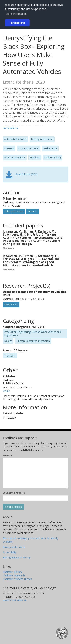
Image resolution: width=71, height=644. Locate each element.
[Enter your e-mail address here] (35, 498)
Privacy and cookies (14, 547)
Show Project (11, 305)
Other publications (14, 211)
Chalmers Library (12, 572)
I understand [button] (17, 23)
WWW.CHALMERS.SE (15, 600)
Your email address (14, 493)
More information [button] (16, 14)
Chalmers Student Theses (17, 579)
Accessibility (10, 552)
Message (8, 455)
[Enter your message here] (35, 473)
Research (32, 211)
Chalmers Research (14, 575)
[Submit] (13, 507)
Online (6, 391)
